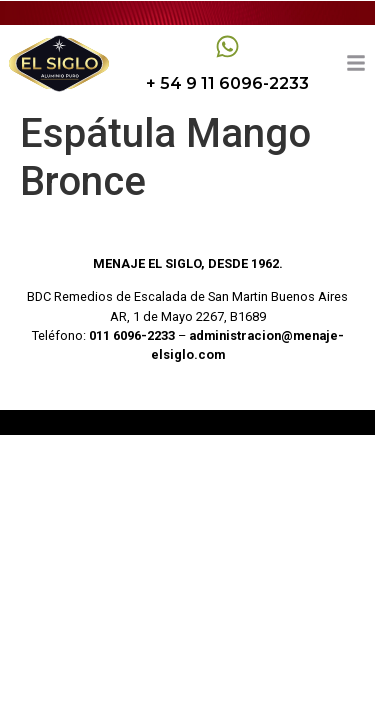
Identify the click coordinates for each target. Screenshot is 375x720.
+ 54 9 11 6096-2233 (227, 83)
